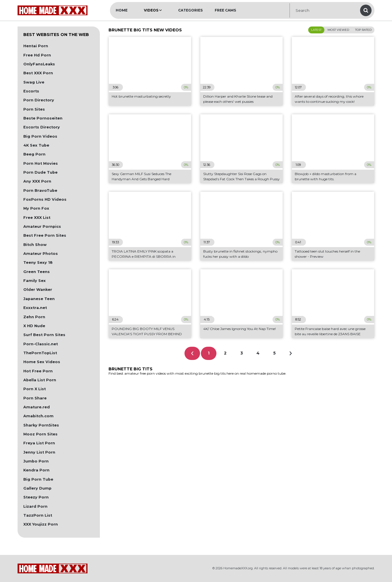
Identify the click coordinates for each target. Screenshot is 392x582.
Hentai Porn (36, 46)
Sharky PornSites (41, 425)
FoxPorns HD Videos (45, 199)
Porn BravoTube (40, 190)
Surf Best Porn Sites (44, 335)
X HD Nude (34, 326)
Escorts (31, 91)
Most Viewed (338, 30)
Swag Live (34, 82)
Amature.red (37, 407)
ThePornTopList (40, 353)
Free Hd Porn (37, 55)
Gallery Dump (37, 488)
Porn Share (35, 398)
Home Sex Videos (42, 362)
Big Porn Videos (40, 136)
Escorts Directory (42, 127)
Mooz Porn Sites (40, 434)
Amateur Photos (41, 254)
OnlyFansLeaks (39, 64)
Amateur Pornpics (42, 226)
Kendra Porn (36, 470)
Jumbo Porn (36, 461)
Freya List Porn (39, 443)
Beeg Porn (34, 154)
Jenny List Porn (39, 452)
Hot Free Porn (38, 371)
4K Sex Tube (36, 145)
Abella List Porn (40, 380)
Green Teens (37, 272)
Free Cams (225, 10)
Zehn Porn (34, 317)
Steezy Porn (36, 497)
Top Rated (363, 30)
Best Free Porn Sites (45, 235)
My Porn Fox (36, 208)
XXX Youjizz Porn (41, 524)
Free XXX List (37, 218)
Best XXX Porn (38, 73)
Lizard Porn (35, 506)
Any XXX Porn (37, 181)
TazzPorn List (38, 515)
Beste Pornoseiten (43, 118)
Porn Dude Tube (40, 172)
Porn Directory (39, 100)
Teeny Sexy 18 (38, 262)
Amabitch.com (38, 416)
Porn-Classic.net (41, 344)
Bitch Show (35, 245)
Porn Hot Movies (41, 163)
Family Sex (35, 281)
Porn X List (35, 389)
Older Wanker (38, 290)
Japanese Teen (39, 299)
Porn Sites (34, 109)
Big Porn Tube (38, 479)
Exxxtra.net (35, 308)
